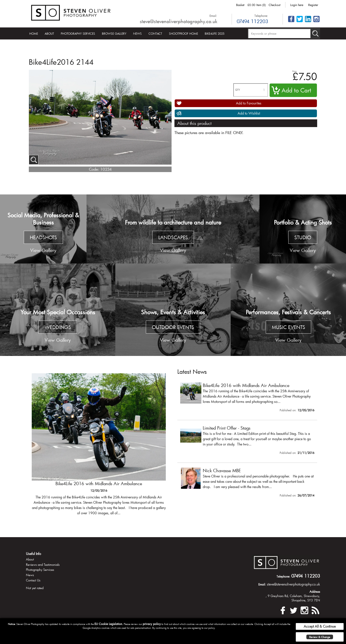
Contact (155, 33)
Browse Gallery (114, 33)
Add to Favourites (249, 103)
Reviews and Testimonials (43, 565)
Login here (297, 5)
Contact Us (33, 580)
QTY (238, 90)
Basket (240, 5)
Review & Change (320, 637)
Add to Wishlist (249, 113)
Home (34, 33)
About (49, 33)
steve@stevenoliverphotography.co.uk (179, 21)
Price (294, 71)
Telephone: (261, 16)
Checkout (275, 5)
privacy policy (152, 624)
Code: (94, 169)
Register (313, 5)
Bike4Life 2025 (215, 33)
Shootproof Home (183, 33)
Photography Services (78, 33)
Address (315, 592)
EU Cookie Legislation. (109, 624)
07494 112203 (252, 21)
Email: (213, 16)
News (137, 33)
